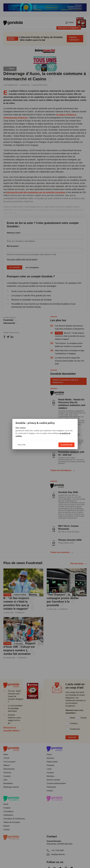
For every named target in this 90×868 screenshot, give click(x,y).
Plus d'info (22, 445)
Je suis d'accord (66, 445)
